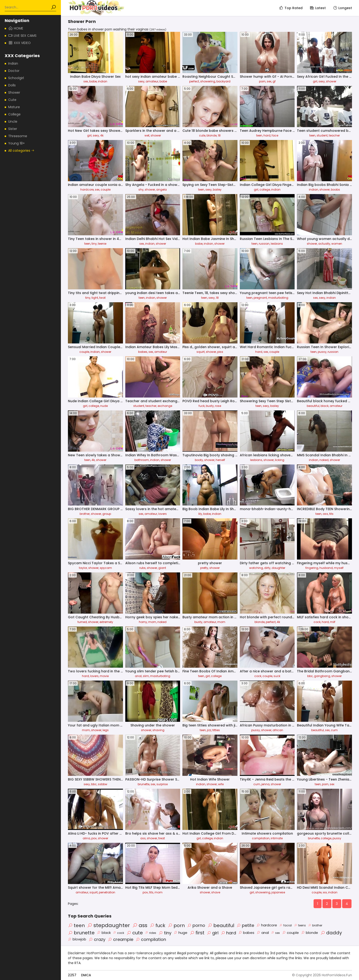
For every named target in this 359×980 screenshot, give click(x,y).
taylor (83, 568)
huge (181, 933)
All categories (21, 151)
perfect (194, 81)
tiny (94, 244)
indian (103, 81)
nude (104, 406)
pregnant (260, 298)
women (337, 244)
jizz (209, 730)
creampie (120, 939)
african (278, 730)
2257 (72, 975)
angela (161, 190)
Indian (13, 63)
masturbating (278, 298)
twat (102, 298)
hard (267, 135)
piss (220, 352)
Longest (342, 8)
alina (86, 838)
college (265, 190)
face (275, 135)
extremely (106, 622)
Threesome (18, 136)
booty (199, 460)
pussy (322, 352)
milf (333, 622)
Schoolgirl (16, 78)
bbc (310, 676)
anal (138, 676)
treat (162, 838)
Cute (12, 100)
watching (256, 568)
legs (106, 730)
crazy (97, 939)
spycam (106, 568)
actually (324, 244)
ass (325, 514)
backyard (223, 81)
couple (106, 190)
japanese (278, 892)
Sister (13, 129)
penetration (107, 892)
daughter (278, 568)
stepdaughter (109, 925)
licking (280, 460)
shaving (158, 730)
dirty (267, 568)
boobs (335, 190)
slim (146, 676)
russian (264, 244)
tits (331, 514)
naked (324, 460)
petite (245, 925)
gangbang (322, 676)
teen (259, 135)
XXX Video (19, 43)
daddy (331, 933)
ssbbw (103, 784)
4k (102, 135)
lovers (163, 514)
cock (317, 622)
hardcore (87, 190)
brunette (144, 784)
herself (220, 460)
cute (202, 135)
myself (339, 568)
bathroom (142, 460)
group (107, 514)
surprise (162, 784)
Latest (318, 8)
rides (151, 933)
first (197, 933)
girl (315, 81)
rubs (142, 568)
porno (196, 925)
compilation (261, 838)
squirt (201, 352)
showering (208, 81)
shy (141, 190)
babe (93, 81)
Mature (14, 107)
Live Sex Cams (22, 36)
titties (216, 730)
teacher (334, 135)
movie (104, 676)
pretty (204, 568)
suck (277, 676)
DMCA (86, 975)
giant (162, 568)
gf (274, 81)
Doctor (14, 71)
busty (210, 406)
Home (16, 28)
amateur (152, 81)
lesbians (277, 244)
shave (216, 892)
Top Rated (291, 8)
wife (221, 784)
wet (147, 135)
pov (94, 838)
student (322, 135)
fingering (312, 568)
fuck (202, 406)
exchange (165, 406)
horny (143, 622)
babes (143, 352)
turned (82, 622)
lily (200, 514)
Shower (14, 92)
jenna (265, 784)
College (14, 114)
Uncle (13, 122)
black (325, 406)
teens (300, 925)
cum (334, 730)
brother (85, 514)
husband (326, 568)
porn (262, 81)
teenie (102, 244)
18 (219, 135)
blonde (212, 135)
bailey (217, 190)
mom (152, 622)
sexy (141, 81)
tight (95, 298)
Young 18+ (17, 143)
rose (218, 406)
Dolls (12, 85)
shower (331, 81)
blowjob (77, 939)
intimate (277, 838)
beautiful (313, 406)
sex (86, 81)
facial (286, 925)
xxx (325, 892)
